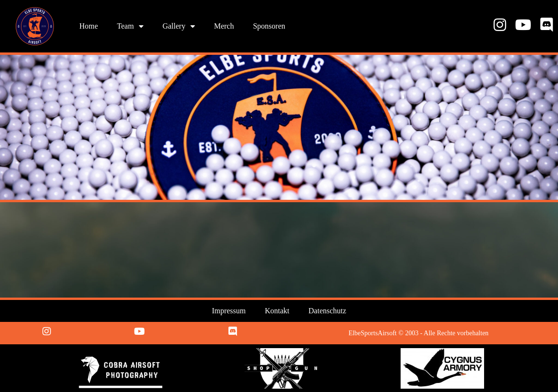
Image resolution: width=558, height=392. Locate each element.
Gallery (179, 26)
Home (88, 26)
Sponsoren (269, 26)
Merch (224, 26)
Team (130, 26)
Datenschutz (327, 311)
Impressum (229, 311)
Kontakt (277, 311)
